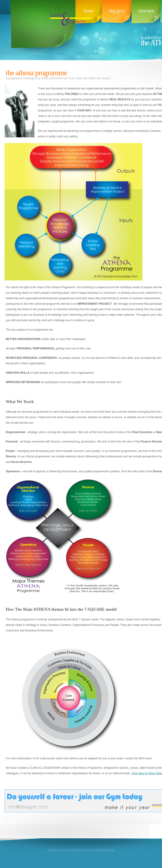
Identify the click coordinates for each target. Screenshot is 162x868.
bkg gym (117, 11)
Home (89, 11)
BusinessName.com (42, 28)
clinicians (146, 11)
